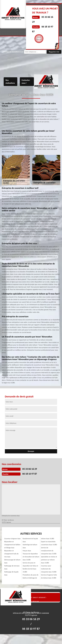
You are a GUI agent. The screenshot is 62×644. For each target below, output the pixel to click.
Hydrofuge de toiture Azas (30, 546)
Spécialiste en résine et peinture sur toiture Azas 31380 (49, 560)
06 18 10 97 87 (30, 474)
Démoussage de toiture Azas (12, 561)
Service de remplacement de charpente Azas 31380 (49, 551)
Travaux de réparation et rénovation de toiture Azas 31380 (31, 557)
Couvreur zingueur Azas (12, 539)
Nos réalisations (10, 82)
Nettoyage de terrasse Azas (12, 567)
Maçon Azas (27, 551)
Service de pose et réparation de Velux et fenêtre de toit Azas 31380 (30, 567)
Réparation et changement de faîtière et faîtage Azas (12, 545)
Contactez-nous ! (26, 82)
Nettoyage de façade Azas (11, 573)
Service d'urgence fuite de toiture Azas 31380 (49, 576)
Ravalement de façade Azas (30, 540)
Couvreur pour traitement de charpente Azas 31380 (49, 569)
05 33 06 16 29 (30, 469)
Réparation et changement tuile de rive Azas (11, 554)
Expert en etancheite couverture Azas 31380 (49, 543)
